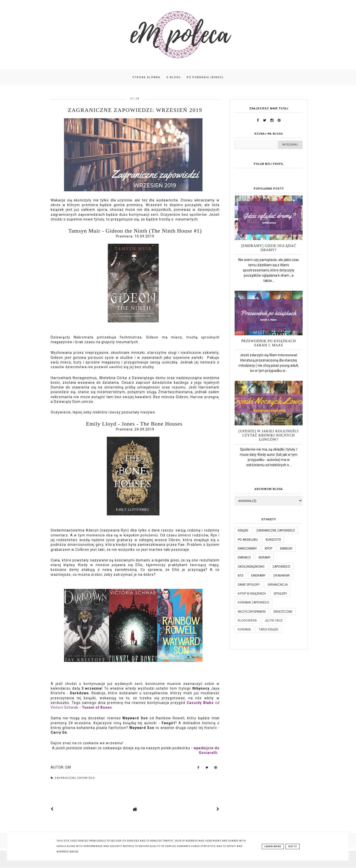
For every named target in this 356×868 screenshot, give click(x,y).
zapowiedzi (281, 567)
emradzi (244, 557)
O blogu (174, 77)
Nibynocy (201, 688)
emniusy (286, 549)
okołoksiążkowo (251, 567)
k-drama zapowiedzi (254, 603)
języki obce (274, 621)
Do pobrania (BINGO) (205, 77)
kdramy (265, 557)
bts (241, 576)
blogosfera (247, 621)
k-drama (244, 629)
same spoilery (249, 585)
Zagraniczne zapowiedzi (75, 778)
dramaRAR (282, 576)
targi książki (268, 629)
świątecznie (283, 612)
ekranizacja (278, 585)
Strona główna (146, 77)
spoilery (280, 594)
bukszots (273, 540)
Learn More (273, 846)
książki (243, 530)
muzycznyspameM (252, 612)
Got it (293, 846)
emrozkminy (247, 549)
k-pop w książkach (252, 594)
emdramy (258, 576)
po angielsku (248, 540)
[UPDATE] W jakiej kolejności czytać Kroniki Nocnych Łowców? (269, 435)
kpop (268, 549)
